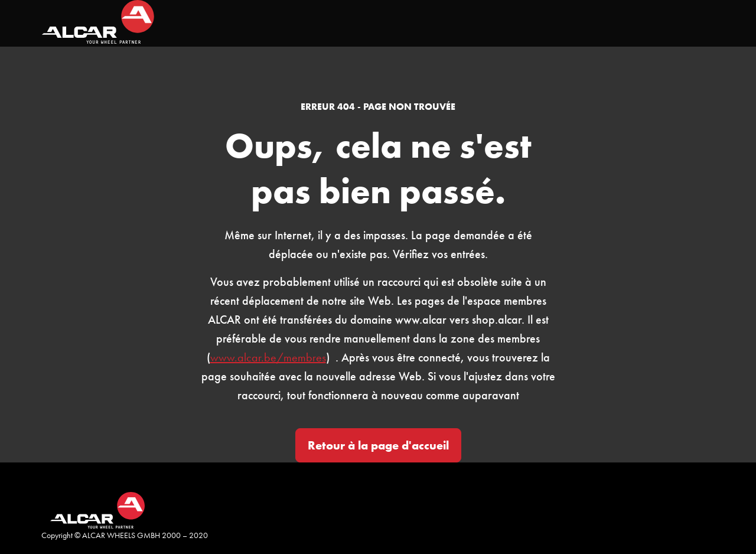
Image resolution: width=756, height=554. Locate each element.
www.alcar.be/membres (268, 357)
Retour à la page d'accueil (378, 445)
